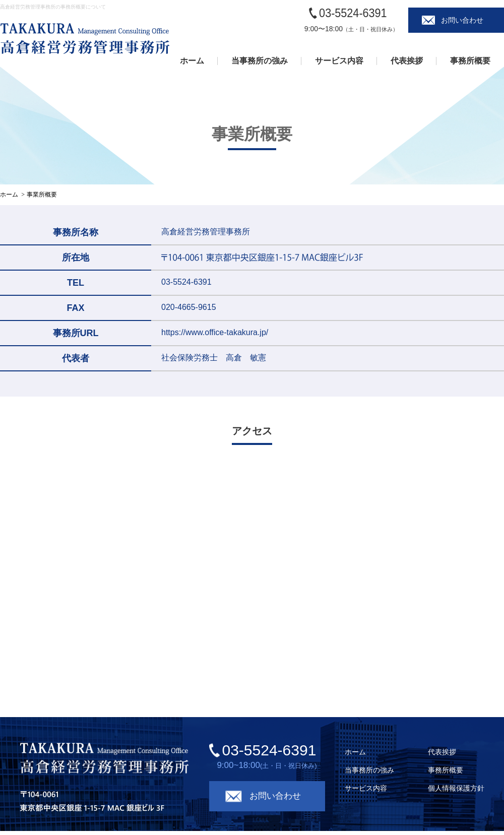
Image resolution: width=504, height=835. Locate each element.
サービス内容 (339, 61)
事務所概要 (470, 61)
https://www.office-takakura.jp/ (215, 332)
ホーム (192, 61)
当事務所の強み (260, 61)
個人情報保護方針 (456, 788)
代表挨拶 (407, 61)
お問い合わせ (462, 20)
